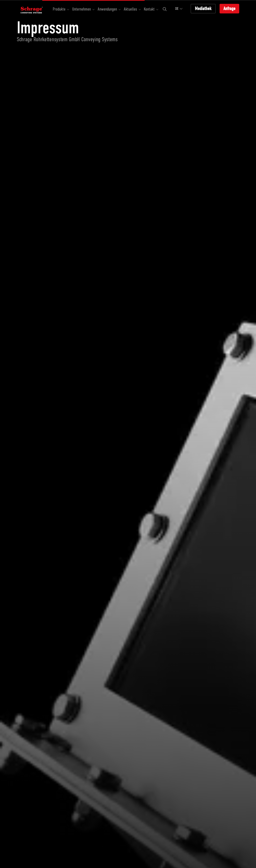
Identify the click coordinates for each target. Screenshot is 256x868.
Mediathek (203, 9)
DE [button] (179, 9)
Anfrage (229, 9)
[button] (61, 10)
